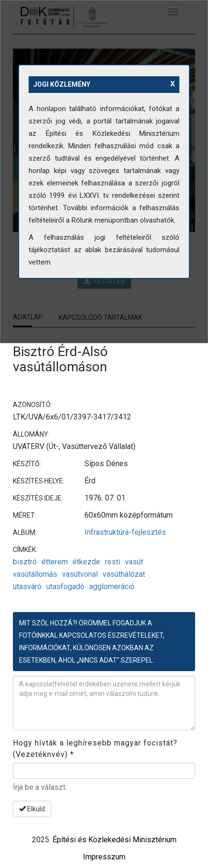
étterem (55, 562)
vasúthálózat (124, 574)
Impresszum (104, 857)
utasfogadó (65, 587)
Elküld (32, 809)
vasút (134, 562)
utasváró (27, 587)
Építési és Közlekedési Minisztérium (114, 840)
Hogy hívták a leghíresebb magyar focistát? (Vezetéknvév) (95, 749)
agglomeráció (112, 587)
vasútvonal (80, 574)
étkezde (86, 562)
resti (113, 562)
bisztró (25, 562)
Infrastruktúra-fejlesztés (125, 532)
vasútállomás (35, 574)
